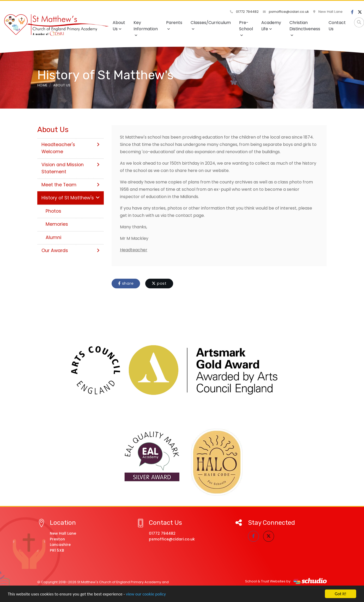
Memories (57, 224)
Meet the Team (71, 185)
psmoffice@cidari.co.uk (286, 12)
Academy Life (271, 26)
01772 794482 (244, 12)
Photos (53, 211)
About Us (119, 26)
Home (42, 85)
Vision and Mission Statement (71, 168)
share (126, 283)
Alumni (53, 237)
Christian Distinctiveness (305, 28)
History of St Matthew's (71, 198)
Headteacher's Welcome (71, 148)
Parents (174, 25)
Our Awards (71, 251)
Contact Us (337, 26)
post (159, 283)
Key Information (146, 28)
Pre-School (246, 28)
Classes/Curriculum (211, 25)
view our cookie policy (146, 594)
